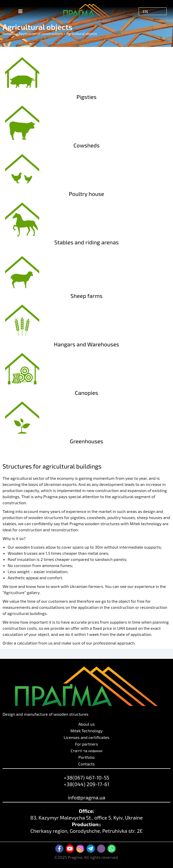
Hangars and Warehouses (87, 344)
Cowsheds (86, 145)
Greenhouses (86, 441)
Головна (9, 34)
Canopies (86, 393)
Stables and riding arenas (86, 242)
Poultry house (86, 194)
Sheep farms (87, 296)
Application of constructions (41, 34)
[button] (20, 11)
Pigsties (86, 97)
